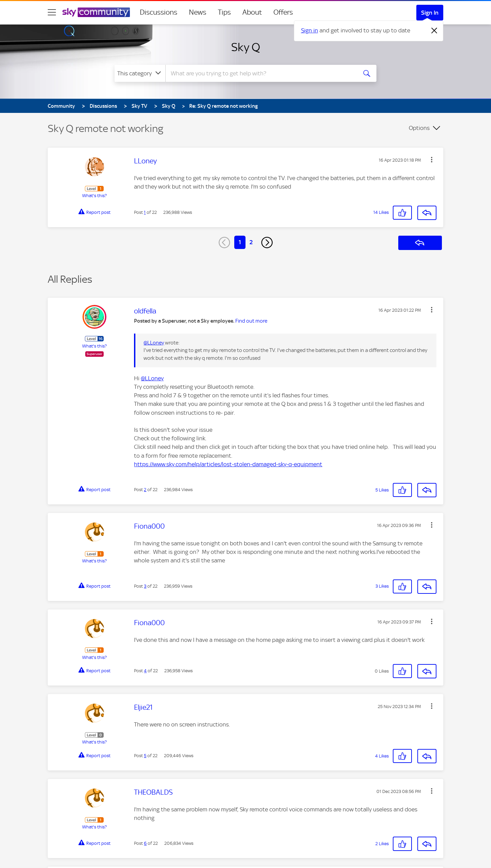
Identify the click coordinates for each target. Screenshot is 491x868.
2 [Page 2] (251, 242)
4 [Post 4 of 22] (145, 671)
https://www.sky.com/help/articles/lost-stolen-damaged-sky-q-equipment (228, 464)
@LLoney (154, 343)
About (252, 12)
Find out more (251, 321)
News (198, 12)
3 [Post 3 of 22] (145, 586)
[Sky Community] (96, 12)
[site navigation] (52, 12)
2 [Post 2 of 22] (145, 490)
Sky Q (246, 47)
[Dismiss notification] (434, 31)
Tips (224, 12)
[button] (432, 160)
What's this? (94, 196)
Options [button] (419, 128)
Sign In (430, 13)
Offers (283, 12)
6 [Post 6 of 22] (145, 843)
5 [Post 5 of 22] (145, 756)
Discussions (159, 12)
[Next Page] (267, 242)
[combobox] (261, 73)
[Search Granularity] (140, 73)
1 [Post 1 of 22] (145, 212)
